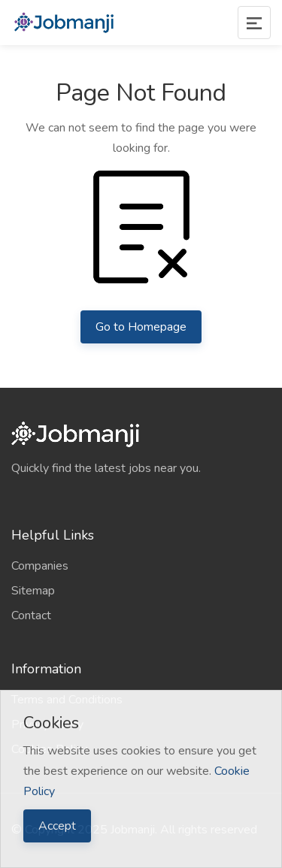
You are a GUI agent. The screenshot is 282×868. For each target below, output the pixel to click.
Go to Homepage (141, 327)
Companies (40, 566)
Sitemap (33, 591)
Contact (31, 615)
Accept (57, 826)
